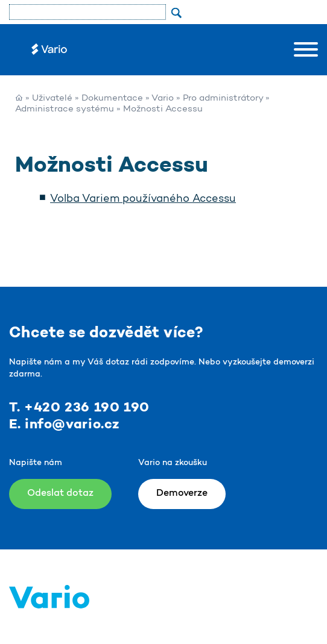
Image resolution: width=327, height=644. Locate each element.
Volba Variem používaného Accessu (143, 199)
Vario (163, 98)
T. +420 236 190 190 (79, 408)
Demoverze (182, 493)
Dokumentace (112, 98)
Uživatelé (52, 98)
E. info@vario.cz (64, 425)
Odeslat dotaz (60, 493)
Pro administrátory (223, 98)
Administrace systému (65, 109)
